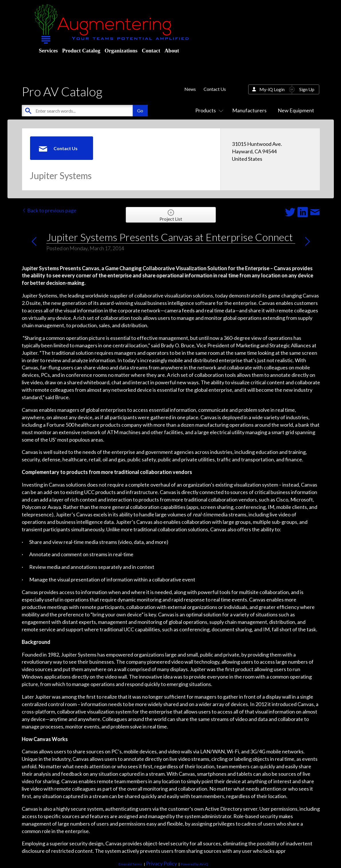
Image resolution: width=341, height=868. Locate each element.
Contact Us (215, 89)
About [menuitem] (172, 51)
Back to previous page (49, 210)
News (190, 89)
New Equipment (296, 110)
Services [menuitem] (48, 51)
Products (208, 110)
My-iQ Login (272, 89)
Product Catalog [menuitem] (81, 51)
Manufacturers (249, 110)
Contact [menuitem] (151, 51)
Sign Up (307, 89)
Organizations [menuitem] (121, 51)
